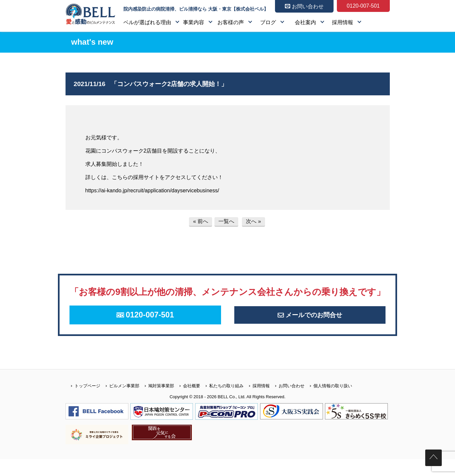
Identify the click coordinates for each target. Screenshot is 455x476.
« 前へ (200, 221)
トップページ (83, 402)
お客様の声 (231, 22)
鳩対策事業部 (157, 402)
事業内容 (194, 22)
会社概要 (187, 402)
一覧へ (226, 221)
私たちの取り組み (222, 402)
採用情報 (342, 22)
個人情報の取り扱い (328, 402)
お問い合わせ (287, 402)
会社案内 (305, 22)
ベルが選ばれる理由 (147, 22)
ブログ (268, 22)
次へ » (253, 221)
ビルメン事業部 (120, 402)
